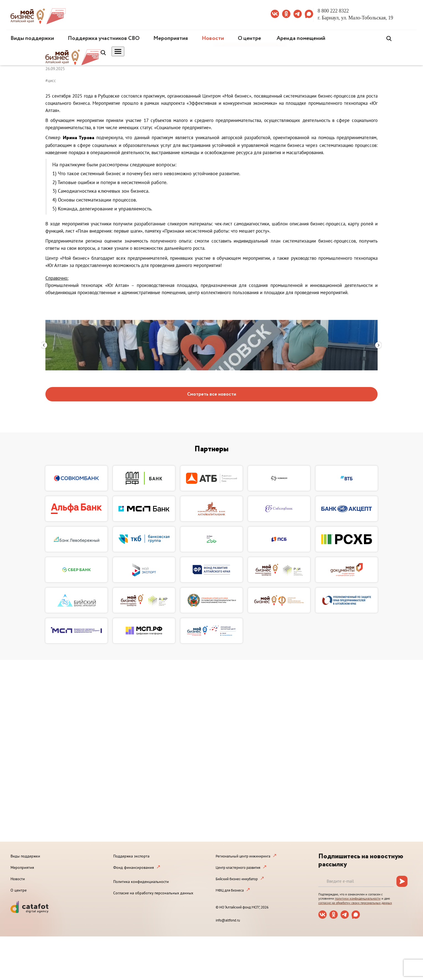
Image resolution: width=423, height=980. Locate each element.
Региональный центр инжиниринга (243, 856)
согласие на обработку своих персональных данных (355, 903)
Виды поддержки (32, 38)
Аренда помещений (301, 38)
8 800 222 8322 (333, 11)
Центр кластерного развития (238, 868)
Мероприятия (171, 38)
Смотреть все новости (212, 394)
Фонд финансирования (134, 867)
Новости (213, 38)
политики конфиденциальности (358, 898)
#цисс (51, 81)
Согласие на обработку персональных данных (153, 893)
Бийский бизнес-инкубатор (237, 879)
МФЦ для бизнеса (230, 890)
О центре (249, 38)
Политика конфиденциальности (141, 882)
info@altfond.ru (228, 920)
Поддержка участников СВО (104, 38)
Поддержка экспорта (131, 856)
